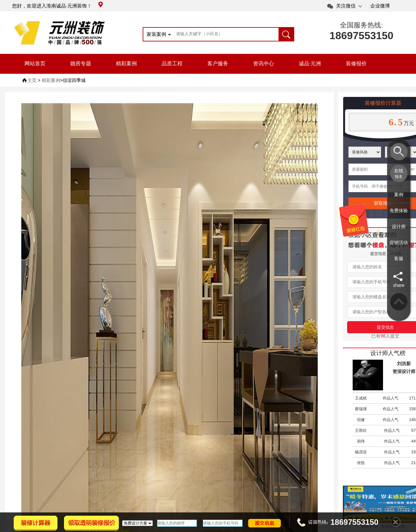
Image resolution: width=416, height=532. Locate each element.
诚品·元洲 (310, 63)
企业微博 (380, 6)
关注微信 (346, 6)
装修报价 (356, 63)
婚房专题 (81, 63)
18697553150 (361, 36)
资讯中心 (264, 63)
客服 (399, 258)
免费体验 (399, 211)
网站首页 (35, 63)
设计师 (399, 227)
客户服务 (218, 63)
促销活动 (399, 243)
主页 (32, 80)
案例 (399, 195)
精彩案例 (126, 63)
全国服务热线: (361, 25)
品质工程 (172, 63)
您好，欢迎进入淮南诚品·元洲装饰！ (57, 6)
